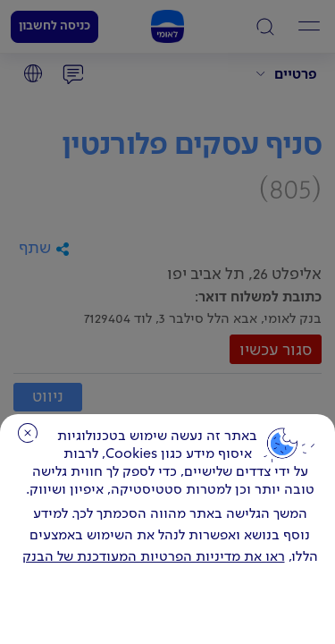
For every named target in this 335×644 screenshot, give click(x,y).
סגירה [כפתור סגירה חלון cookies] (28, 433)
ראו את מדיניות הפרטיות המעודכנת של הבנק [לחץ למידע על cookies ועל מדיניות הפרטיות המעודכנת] (154, 557)
